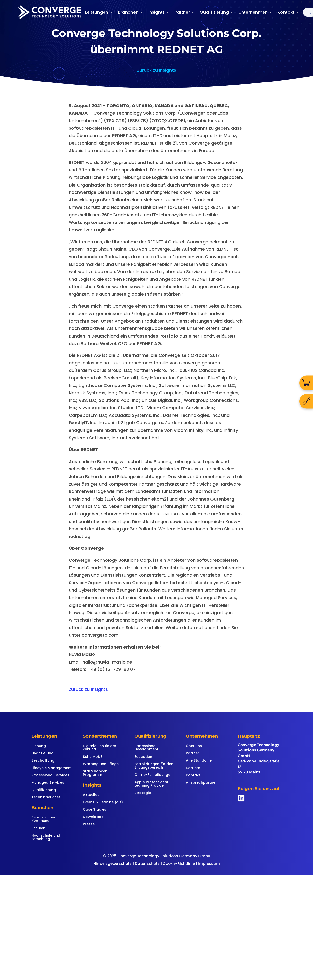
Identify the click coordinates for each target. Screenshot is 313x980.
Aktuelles (91, 795)
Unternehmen (256, 12)
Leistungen (99, 12)
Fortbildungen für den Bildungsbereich (154, 766)
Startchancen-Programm (96, 773)
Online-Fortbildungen (153, 775)
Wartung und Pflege (101, 764)
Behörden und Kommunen (44, 819)
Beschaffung (43, 761)
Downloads (93, 817)
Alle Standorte (199, 761)
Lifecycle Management (52, 768)
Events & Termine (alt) (103, 802)
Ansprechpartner (201, 783)
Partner (185, 12)
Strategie (143, 793)
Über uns (194, 746)
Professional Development (146, 748)
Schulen (38, 828)
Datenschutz (147, 864)
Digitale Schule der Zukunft (100, 748)
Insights (159, 12)
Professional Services (50, 776)
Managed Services (48, 783)
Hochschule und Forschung (46, 837)
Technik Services (46, 798)
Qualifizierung (217, 12)
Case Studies (95, 810)
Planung (39, 746)
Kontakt (288, 12)
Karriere (193, 768)
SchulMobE (93, 757)
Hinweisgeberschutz (113, 864)
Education (143, 757)
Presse (89, 824)
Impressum (209, 864)
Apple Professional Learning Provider (151, 784)
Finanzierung (42, 753)
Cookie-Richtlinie (179, 864)
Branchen (131, 12)
